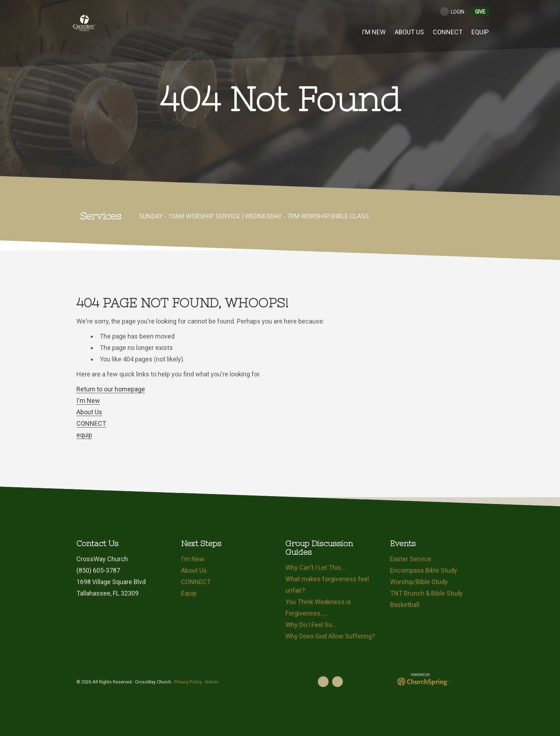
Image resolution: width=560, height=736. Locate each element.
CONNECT (91, 423)
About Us (89, 412)
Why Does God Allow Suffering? (330, 636)
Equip (189, 593)
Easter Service (411, 559)
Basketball (405, 605)
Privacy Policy (188, 682)
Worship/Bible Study (419, 582)
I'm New (88, 401)
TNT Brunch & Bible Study (426, 593)
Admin (212, 682)
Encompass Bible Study (424, 570)
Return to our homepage (111, 389)
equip (84, 435)
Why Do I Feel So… (311, 625)
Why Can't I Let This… (315, 567)
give (480, 12)
